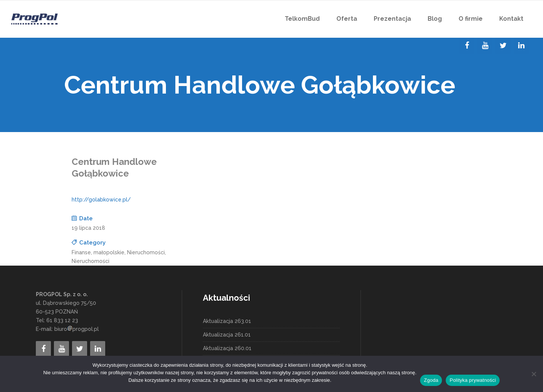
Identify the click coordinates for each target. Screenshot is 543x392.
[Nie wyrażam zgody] (534, 374)
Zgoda (431, 380)
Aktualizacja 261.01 (227, 335)
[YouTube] (485, 46)
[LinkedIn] (521, 46)
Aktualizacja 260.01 (227, 348)
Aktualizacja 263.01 (227, 321)
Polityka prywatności (473, 380)
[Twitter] (503, 46)
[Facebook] (467, 46)
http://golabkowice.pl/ (101, 200)
